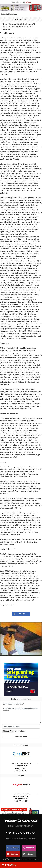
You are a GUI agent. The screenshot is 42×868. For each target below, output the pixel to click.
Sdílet (22, 614)
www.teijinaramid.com (21, 796)
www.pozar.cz (9, 605)
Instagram (30, 848)
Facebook (15, 848)
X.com (30, 854)
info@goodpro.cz (21, 768)
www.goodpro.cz (21, 766)
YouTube (15, 854)
